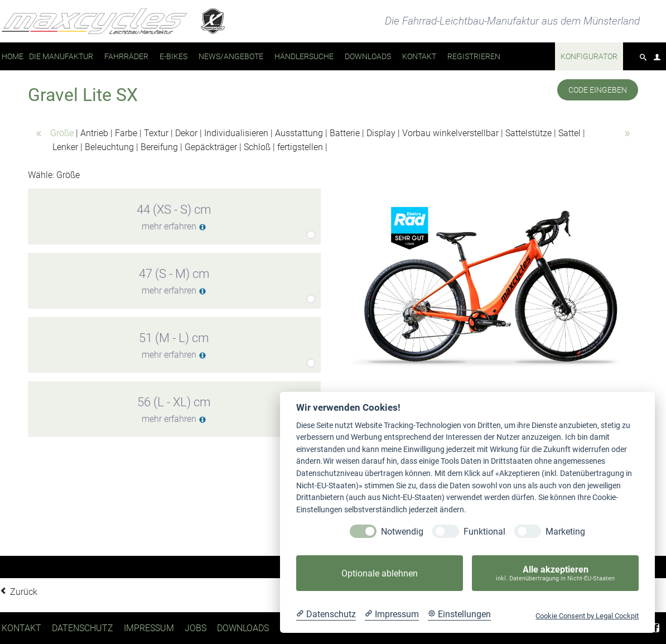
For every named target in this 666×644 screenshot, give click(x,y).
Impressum (149, 628)
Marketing (565, 532)
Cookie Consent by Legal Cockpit (587, 616)
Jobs (196, 628)
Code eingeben (598, 90)
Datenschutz (83, 628)
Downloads (243, 628)
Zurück (24, 592)
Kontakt (21, 628)
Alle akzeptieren (555, 573)
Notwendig (402, 532)
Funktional (484, 532)
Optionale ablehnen (380, 573)
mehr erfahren (174, 226)
